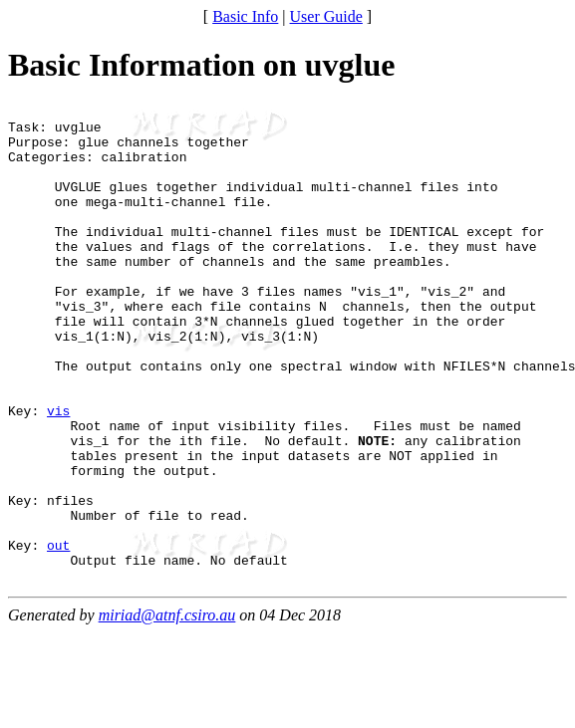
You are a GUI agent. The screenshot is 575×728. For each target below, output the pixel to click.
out (58, 634)
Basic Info (245, 16)
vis (58, 473)
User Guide (326, 16)
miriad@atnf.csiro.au (167, 711)
